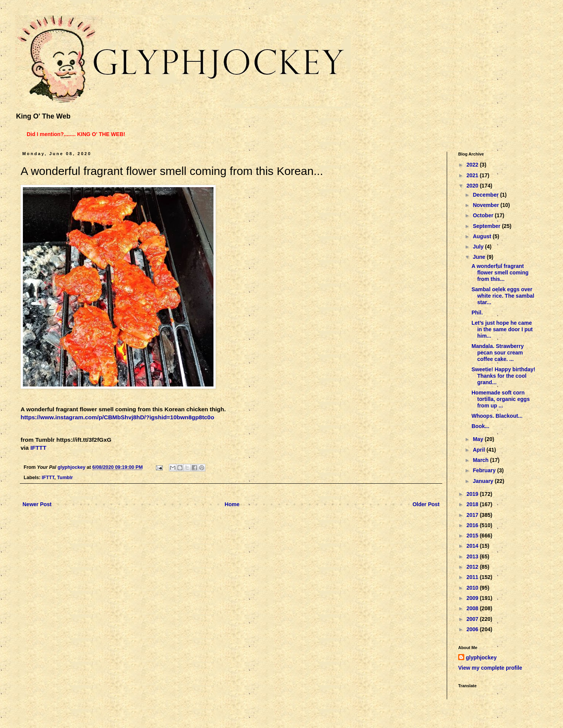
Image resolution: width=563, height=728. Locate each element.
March (481, 460)
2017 (473, 515)
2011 (473, 577)
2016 (473, 525)
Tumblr (65, 478)
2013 (473, 556)
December (486, 195)
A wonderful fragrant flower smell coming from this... (500, 273)
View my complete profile (490, 668)
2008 (473, 608)
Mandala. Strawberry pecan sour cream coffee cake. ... (498, 353)
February (485, 470)
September (487, 226)
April (480, 450)
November (486, 205)
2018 (473, 504)
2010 (473, 588)
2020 (473, 186)
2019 (473, 494)
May (479, 439)
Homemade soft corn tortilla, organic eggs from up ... (501, 399)
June (480, 257)
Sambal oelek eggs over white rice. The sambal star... (503, 296)
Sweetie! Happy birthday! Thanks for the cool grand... (503, 376)
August (483, 236)
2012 (473, 567)
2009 (473, 598)
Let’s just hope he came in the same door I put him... (502, 329)
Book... (480, 426)
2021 (473, 175)
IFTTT (38, 448)
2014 (473, 546)
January (484, 481)
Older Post (426, 504)
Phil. (477, 313)
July (479, 247)
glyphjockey (481, 657)
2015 (473, 536)
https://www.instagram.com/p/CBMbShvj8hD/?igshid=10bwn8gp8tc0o (117, 417)
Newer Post (37, 504)
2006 (473, 629)
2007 (473, 619)
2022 (473, 165)
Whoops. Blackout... (497, 416)
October (484, 215)
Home (232, 504)
